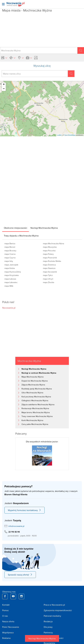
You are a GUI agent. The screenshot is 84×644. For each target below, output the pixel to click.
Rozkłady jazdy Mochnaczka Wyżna (37, 389)
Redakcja (48, 621)
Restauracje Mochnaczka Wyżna (35, 408)
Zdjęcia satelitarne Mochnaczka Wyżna (38, 405)
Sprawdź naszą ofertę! (20, 575)
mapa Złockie (49, 282)
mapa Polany (48, 254)
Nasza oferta (8, 621)
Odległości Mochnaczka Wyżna (35, 400)
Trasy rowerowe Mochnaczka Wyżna (37, 416)
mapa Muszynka (50, 247)
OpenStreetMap (70, 135)
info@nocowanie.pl (16, 526)
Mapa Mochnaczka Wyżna (32, 377)
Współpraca (8, 632)
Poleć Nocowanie (11, 627)
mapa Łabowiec (11, 282)
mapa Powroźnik (50, 258)
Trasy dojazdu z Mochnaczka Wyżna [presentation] (21, 236)
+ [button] (4, 85)
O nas (5, 616)
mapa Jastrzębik (11, 265)
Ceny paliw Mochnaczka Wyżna (35, 424)
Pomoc (6, 610)
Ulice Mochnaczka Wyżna (32, 393)
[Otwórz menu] (3, 4)
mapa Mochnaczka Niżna (53, 244)
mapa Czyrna (10, 258)
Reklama (6, 638)
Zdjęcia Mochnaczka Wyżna (33, 385)
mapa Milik (9, 286)
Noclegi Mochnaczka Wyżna (42, 638)
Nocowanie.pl (9, 308)
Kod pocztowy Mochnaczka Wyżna (36, 397)
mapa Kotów (10, 268)
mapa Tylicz (48, 275)
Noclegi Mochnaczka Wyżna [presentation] (44, 228)
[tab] (16, 228)
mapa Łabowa (10, 279)
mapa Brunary (10, 251)
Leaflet (59, 135)
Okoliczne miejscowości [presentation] (16, 228)
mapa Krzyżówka (12, 275)
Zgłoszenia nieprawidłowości (58, 610)
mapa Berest (10, 247)
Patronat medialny (52, 616)
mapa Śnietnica (49, 265)
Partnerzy (48, 632)
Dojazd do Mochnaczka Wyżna (35, 381)
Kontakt (6, 605)
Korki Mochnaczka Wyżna (32, 420)
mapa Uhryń (48, 279)
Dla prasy (48, 627)
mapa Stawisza (49, 268)
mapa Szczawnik (50, 272)
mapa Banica (10, 244)
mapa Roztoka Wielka (52, 261)
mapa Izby (9, 261)
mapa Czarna (10, 254)
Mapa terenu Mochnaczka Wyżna (36, 412)
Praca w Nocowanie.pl (54, 605)
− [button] (4, 89)
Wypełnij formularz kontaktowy (24, 510)
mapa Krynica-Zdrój (13, 272)
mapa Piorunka (49, 251)
